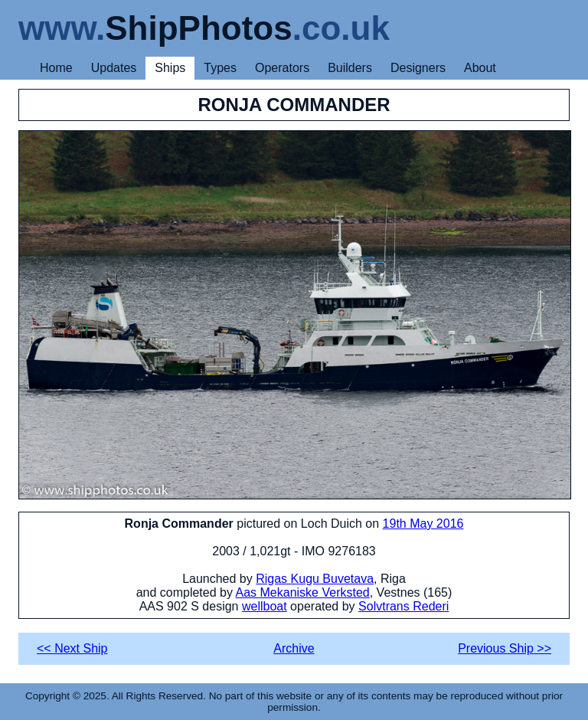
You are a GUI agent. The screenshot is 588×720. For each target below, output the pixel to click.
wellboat (265, 606)
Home (56, 68)
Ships (170, 68)
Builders (350, 68)
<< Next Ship (72, 648)
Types (220, 68)
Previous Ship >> (505, 648)
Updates (114, 68)
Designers (418, 68)
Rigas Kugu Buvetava (315, 579)
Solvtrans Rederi (403, 606)
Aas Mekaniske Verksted (303, 592)
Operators (282, 68)
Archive (294, 648)
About (480, 68)
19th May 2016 (423, 524)
